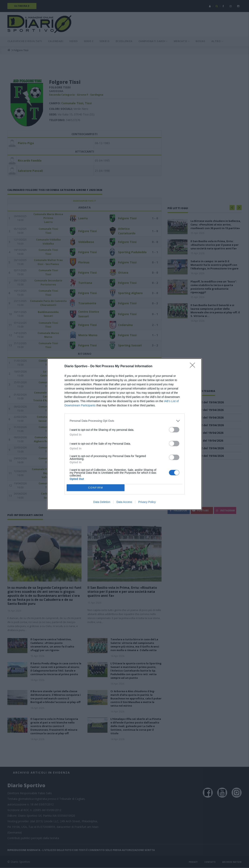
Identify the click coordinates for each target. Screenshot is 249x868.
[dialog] (124, 434)
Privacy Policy (147, 502)
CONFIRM (96, 488)
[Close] (194, 366)
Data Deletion (102, 502)
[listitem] (124, 421)
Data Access (124, 502)
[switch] (174, 430)
